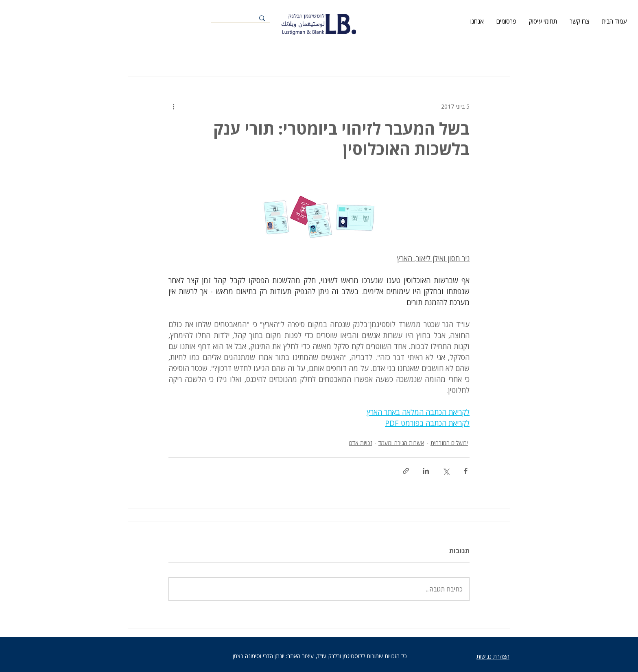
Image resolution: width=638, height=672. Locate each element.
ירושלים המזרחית (449, 443)
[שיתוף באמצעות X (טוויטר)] (446, 471)
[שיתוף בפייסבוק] (466, 471)
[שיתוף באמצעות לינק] (406, 471)
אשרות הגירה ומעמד (401, 443)
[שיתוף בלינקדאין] (426, 471)
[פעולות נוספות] (173, 106)
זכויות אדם (361, 443)
